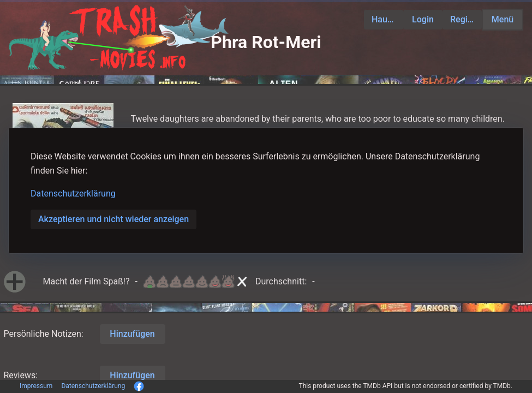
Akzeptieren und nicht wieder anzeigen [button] (113, 219)
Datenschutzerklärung (73, 193)
